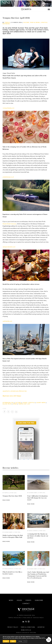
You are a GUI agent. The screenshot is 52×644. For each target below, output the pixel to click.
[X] (26, 622)
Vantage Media (38, 618)
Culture (26, 22)
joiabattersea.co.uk (8, 177)
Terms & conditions (28, 627)
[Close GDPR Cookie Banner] (26, 641)
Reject (13, 641)
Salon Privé (7, 404)
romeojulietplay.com (8, 108)
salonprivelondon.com (9, 247)
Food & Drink (35, 22)
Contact (26, 603)
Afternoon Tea (8, 403)
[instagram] (29, 622)
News (11, 600)
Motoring (6, 24)
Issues (19, 600)
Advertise (41, 627)
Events (29, 600)
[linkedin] (23, 622)
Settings (20, 641)
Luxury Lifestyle (28, 403)
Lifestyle (44, 22)
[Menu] (49, 9)
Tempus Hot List (24, 404)
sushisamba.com (7, 321)
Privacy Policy (13, 627)
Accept (6, 641)
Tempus (7, 22)
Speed (15, 404)
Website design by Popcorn (26, 633)
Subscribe (39, 600)
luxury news (41, 403)
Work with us (26, 630)
